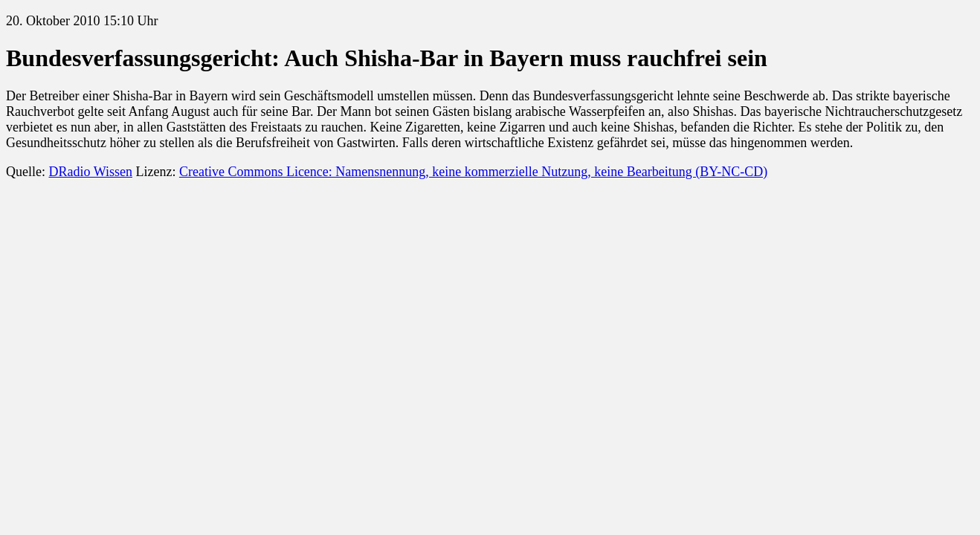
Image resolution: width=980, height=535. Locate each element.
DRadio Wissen (90, 172)
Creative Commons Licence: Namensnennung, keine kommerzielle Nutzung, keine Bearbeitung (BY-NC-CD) (473, 172)
